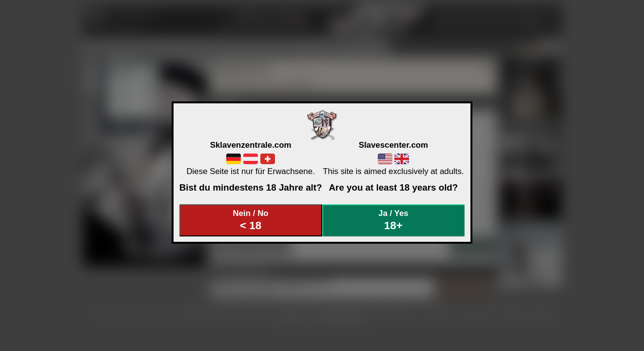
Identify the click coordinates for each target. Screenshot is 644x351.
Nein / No (251, 220)
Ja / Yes (393, 220)
